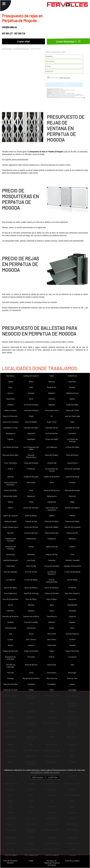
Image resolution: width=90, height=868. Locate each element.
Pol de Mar (72, 588)
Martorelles (31, 482)
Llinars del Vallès (52, 439)
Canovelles (11, 566)
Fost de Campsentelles (52, 581)
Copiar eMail (24, 41)
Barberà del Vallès (10, 496)
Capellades (31, 439)
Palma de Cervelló (11, 690)
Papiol (72, 684)
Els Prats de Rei (52, 433)
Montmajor (72, 673)
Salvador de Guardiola (72, 566)
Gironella (31, 657)
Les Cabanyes (52, 447)
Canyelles (52, 560)
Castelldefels (72, 605)
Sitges (52, 628)
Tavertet (31, 645)
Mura (10, 387)
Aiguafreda (52, 502)
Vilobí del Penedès (31, 463)
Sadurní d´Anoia (11, 410)
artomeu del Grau (31, 533)
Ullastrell (72, 616)
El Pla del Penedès (31, 405)
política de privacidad (65, 78)
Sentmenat (52, 665)
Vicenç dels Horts (52, 410)
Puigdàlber (52, 684)
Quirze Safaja (72, 580)
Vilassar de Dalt (31, 521)
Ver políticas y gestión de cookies (45, 772)
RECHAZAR (38, 778)
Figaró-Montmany (72, 651)
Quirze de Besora (31, 588)
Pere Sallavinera (10, 593)
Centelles (72, 611)
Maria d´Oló (52, 634)
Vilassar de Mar (52, 554)
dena (52, 605)
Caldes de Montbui (52, 593)
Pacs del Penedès (31, 622)
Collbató (10, 405)
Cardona (31, 611)
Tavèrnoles (52, 645)
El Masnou (31, 469)
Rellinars (52, 622)
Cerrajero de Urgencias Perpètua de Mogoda (52, 863)
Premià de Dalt (11, 628)
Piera (52, 482)
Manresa (52, 382)
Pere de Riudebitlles (10, 599)
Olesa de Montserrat (52, 490)
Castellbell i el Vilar (10, 428)
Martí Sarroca (52, 678)
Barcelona (10, 376)
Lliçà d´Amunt (72, 463)
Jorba (31, 673)
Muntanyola (11, 554)
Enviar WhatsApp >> (68, 41)
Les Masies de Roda (11, 447)
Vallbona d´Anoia (72, 393)
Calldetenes (72, 376)
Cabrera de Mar (72, 533)
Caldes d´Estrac (52, 547)
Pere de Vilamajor (11, 572)
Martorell (72, 496)
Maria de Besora (31, 665)
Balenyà (10, 477)
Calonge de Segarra (31, 376)
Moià (52, 690)
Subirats (52, 399)
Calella (10, 382)
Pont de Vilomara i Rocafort (10, 862)
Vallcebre (52, 393)
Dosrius (10, 393)
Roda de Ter (52, 387)
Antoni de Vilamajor (31, 508)
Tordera (72, 639)
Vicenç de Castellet (52, 566)
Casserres (72, 599)
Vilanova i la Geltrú (52, 521)
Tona (72, 554)
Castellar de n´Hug (72, 428)
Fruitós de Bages (31, 580)
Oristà (31, 634)
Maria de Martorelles (10, 455)
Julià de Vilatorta (72, 634)
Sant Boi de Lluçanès (72, 527)
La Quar (10, 639)
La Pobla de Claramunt (52, 573)
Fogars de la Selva (31, 651)
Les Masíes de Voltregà (72, 440)
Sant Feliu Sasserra (72, 593)
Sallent (52, 516)
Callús (52, 376)
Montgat (11, 678)
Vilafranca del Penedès (10, 540)
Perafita (72, 482)
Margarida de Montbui (31, 678)
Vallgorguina (52, 496)
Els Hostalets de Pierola (52, 470)
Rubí (31, 387)
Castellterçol (52, 616)
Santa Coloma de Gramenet (10, 483)
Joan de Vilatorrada (72, 416)
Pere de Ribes (31, 599)
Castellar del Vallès (31, 428)
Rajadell (72, 622)
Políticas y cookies (72, 861)
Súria (31, 399)
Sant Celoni (52, 639)
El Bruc (11, 469)
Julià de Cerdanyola (11, 560)
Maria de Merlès (72, 455)
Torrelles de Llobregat (11, 666)
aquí (84, 98)
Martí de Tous (72, 678)
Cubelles (31, 393)
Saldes (72, 399)
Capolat (11, 439)
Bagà (72, 502)
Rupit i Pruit (52, 422)
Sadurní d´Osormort (10, 416)
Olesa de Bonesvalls (72, 490)
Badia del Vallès (11, 521)
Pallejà (31, 690)
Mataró (72, 516)
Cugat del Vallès (72, 405)
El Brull (52, 657)
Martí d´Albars (52, 599)
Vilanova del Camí (52, 533)
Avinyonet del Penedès (10, 548)
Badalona (72, 539)
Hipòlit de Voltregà (31, 593)
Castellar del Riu (52, 428)
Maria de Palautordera (31, 456)
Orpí (11, 634)
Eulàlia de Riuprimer (52, 477)
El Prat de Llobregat (72, 469)
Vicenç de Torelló (72, 410)
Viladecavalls (31, 539)
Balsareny (31, 496)
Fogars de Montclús (11, 651)
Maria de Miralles (52, 455)
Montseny (31, 554)
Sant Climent (31, 639)
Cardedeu (72, 433)
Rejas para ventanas (7, 49)
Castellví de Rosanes (10, 616)
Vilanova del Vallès (72, 521)
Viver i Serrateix (11, 463)
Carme (11, 605)
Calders (72, 547)
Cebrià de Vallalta (52, 527)
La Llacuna (72, 657)
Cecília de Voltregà (31, 410)
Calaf (72, 422)
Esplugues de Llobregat (10, 658)
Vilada (31, 416)
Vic (52, 416)
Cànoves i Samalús (72, 560)
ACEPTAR (53, 778)
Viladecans (52, 539)
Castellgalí (72, 690)
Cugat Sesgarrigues (11, 527)
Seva (72, 628)
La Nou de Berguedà (72, 572)
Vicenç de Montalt (31, 527)
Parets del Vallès (10, 490)
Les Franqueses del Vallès (31, 448)
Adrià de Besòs (31, 516)
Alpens (11, 502)
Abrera (11, 645)
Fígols (52, 651)
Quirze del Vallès (11, 588)
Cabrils (10, 508)
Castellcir (10, 611)
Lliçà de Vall (52, 463)
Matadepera (11, 433)
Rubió (31, 382)
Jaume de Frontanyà (11, 422)
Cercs (52, 611)
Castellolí (31, 684)
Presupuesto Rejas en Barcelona (21, 49)
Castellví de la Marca (31, 616)
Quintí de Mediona (52, 588)
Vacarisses (11, 399)
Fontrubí (10, 673)
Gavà (31, 490)
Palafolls (10, 622)
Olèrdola (31, 605)
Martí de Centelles (10, 684)
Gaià (72, 665)
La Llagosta (10, 580)
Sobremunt (31, 628)
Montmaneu (52, 673)
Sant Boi (10, 533)
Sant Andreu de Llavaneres (52, 509)
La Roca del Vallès (72, 447)
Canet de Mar (31, 566)
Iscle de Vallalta (31, 422)
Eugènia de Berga (72, 477)
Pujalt (31, 861)
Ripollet (72, 387)
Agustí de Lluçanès (11, 516)
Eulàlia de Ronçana (31, 477)
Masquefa (31, 433)
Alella (31, 502)
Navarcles (72, 382)
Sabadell (52, 405)
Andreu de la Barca (72, 508)
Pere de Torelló (31, 572)
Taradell (72, 645)
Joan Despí (31, 560)
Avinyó (31, 547)
